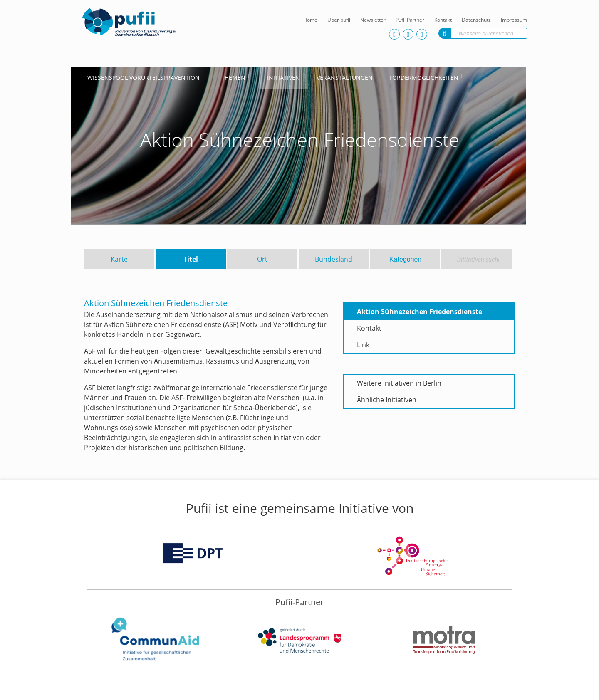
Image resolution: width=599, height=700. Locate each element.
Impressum (514, 20)
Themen (233, 78)
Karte (119, 259)
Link (363, 345)
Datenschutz (476, 20)
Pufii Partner (410, 20)
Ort (262, 259)
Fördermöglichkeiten (424, 78)
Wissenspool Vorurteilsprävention (144, 78)
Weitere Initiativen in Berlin (399, 383)
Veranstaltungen (345, 78)
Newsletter (373, 20)
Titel (191, 259)
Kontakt (443, 20)
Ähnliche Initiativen (387, 400)
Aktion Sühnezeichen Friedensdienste (420, 312)
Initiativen (283, 78)
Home (310, 20)
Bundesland (334, 259)
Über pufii (339, 20)
